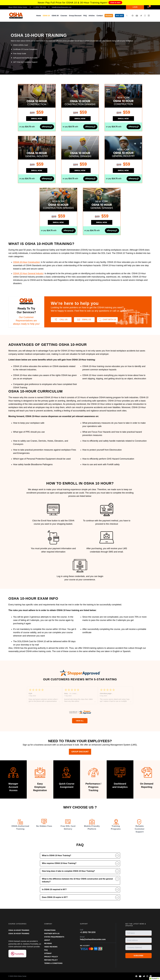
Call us (61, 320)
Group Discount (75, 16)
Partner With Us (52, 934)
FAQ (85, 16)
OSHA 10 (46, 16)
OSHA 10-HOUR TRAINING (19, 930)
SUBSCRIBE (138, 956)
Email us (84, 320)
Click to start (115, 3)
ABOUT (47, 940)
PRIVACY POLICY (51, 957)
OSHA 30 (55, 16)
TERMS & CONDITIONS (53, 963)
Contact (100, 16)
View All (80, 721)
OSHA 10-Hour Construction (26, 262)
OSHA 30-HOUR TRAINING (19, 934)
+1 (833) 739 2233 (39, 7)
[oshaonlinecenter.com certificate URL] (80, 712)
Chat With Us (107, 320)
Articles (92, 16)
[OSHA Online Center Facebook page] (133, 16)
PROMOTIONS (50, 930)
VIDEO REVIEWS (51, 947)
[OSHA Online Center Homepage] (16, 16)
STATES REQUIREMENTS (54, 937)
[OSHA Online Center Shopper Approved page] (80, 673)
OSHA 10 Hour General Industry (28, 273)
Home (39, 16)
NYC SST (119, 16)
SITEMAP (48, 953)
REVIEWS (48, 943)
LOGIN (135, 7)
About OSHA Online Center (18, 7)
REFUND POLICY (51, 960)
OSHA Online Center (20, 976)
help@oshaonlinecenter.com (62, 7)
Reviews (109, 16)
